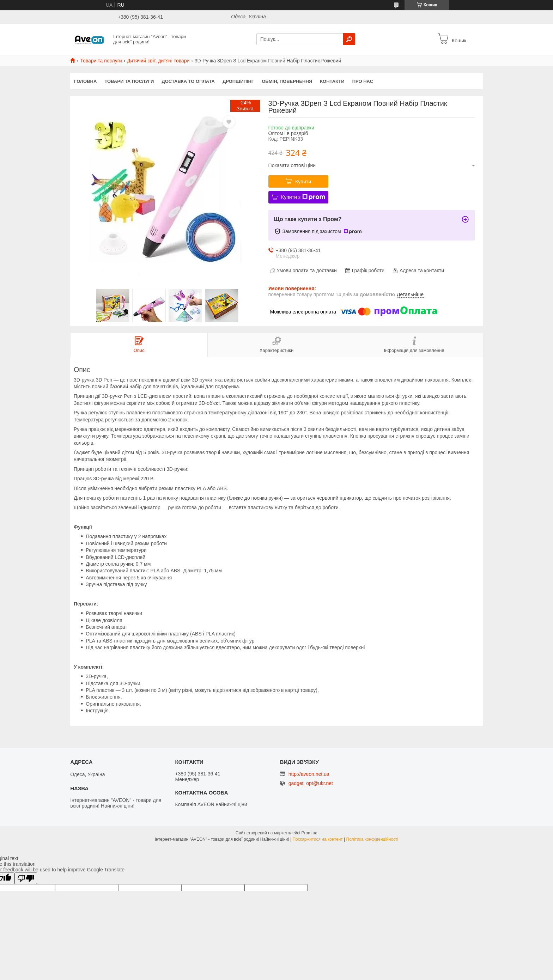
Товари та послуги (101, 61)
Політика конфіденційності (372, 839)
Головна (85, 81)
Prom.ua (309, 833)
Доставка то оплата (188, 81)
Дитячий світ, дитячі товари (158, 61)
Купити (303, 182)
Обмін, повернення (287, 81)
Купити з (303, 197)
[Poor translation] (26, 878)
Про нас (363, 81)
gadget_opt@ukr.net (311, 783)
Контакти (332, 81)
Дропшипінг (238, 81)
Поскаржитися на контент (317, 839)
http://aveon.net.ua (309, 774)
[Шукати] (349, 39)
